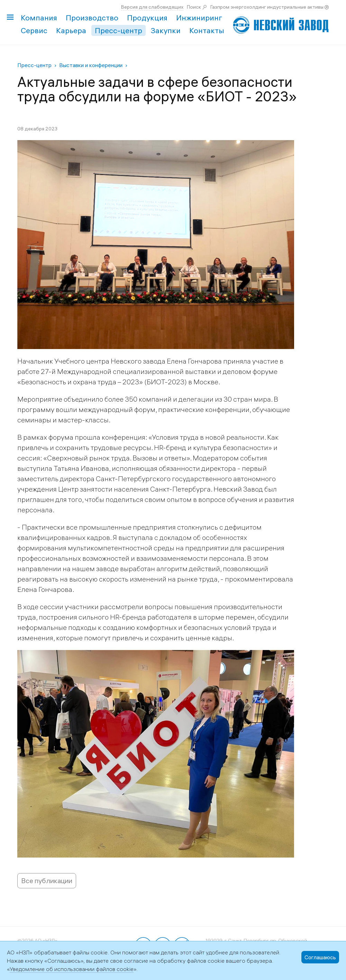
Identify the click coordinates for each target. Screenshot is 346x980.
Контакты (207, 30)
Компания (39, 18)
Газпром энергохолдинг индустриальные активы (267, 7)
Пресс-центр (119, 30)
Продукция (147, 18)
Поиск (194, 7)
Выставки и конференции (91, 65)
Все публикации (47, 881)
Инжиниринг (199, 18)
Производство (92, 18)
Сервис (34, 30)
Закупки (166, 30)
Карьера (71, 30)
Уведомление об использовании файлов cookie (72, 969)
